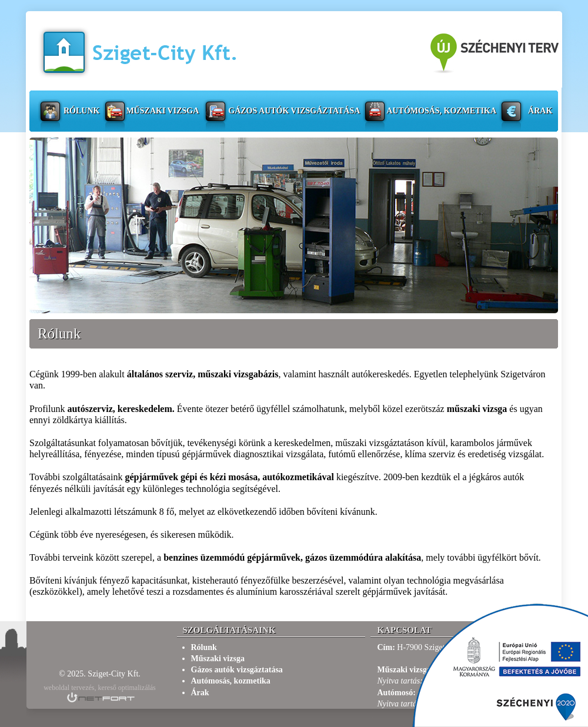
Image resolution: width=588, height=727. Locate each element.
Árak (540, 111)
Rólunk (81, 111)
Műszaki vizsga (162, 111)
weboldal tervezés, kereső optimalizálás (100, 688)
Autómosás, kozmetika (441, 111)
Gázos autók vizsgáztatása (294, 111)
